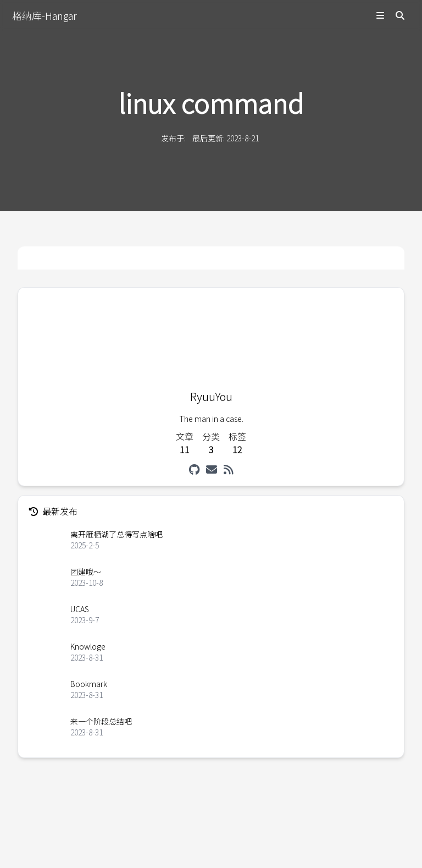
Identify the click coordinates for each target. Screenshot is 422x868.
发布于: (173, 138)
